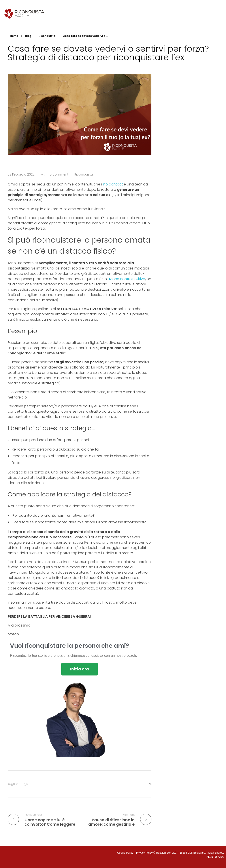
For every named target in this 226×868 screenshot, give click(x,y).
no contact (113, 184)
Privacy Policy (144, 853)
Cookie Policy (125, 853)
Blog (28, 36)
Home (14, 36)
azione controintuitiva (126, 279)
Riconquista (47, 36)
